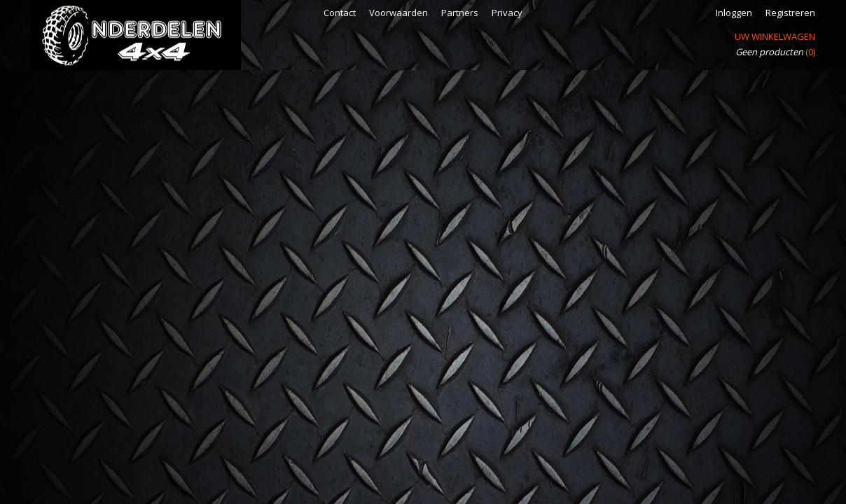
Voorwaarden (398, 13)
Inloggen (734, 13)
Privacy (507, 13)
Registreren (790, 13)
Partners (460, 13)
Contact (340, 13)
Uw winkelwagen (775, 36)
